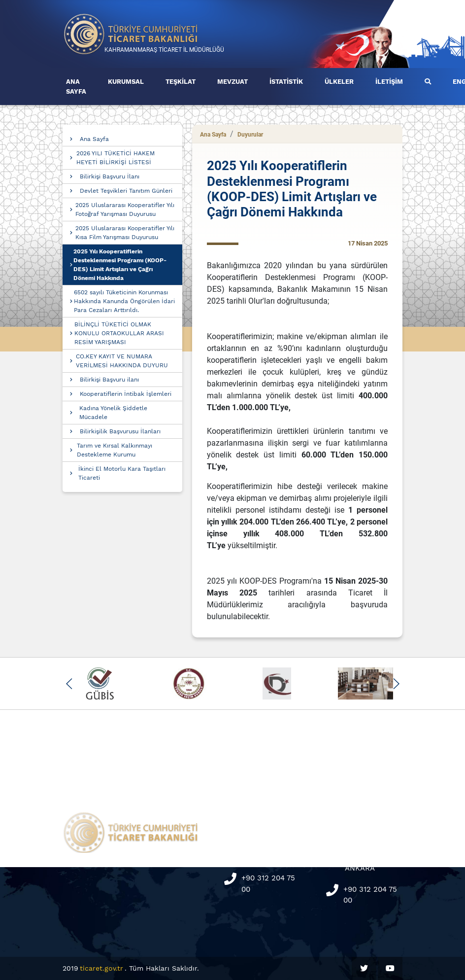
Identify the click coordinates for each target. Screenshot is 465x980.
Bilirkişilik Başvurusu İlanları (120, 431)
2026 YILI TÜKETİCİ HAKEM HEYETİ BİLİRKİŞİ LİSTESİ (116, 158)
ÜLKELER (339, 82)
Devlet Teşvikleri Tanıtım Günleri (126, 191)
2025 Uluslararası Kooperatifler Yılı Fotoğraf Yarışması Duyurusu (125, 210)
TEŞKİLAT (181, 82)
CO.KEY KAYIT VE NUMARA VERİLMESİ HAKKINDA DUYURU (122, 361)
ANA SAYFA (76, 87)
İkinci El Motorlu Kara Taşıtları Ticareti (122, 473)
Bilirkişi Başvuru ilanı (109, 380)
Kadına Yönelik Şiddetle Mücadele (113, 413)
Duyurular (250, 135)
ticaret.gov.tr (101, 968)
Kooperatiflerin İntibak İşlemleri (126, 394)
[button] (69, 684)
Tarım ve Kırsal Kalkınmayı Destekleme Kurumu (115, 450)
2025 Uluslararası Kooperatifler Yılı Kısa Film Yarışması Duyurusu (125, 233)
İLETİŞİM (389, 82)
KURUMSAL (126, 82)
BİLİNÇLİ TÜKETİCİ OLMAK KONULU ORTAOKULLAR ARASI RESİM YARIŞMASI (119, 333)
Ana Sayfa (94, 139)
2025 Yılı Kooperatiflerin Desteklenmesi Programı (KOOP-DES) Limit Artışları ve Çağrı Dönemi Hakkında (120, 265)
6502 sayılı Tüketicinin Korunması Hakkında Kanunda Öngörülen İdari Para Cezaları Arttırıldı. (124, 301)
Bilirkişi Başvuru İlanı (110, 176)
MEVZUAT (232, 82)
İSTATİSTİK (286, 82)
